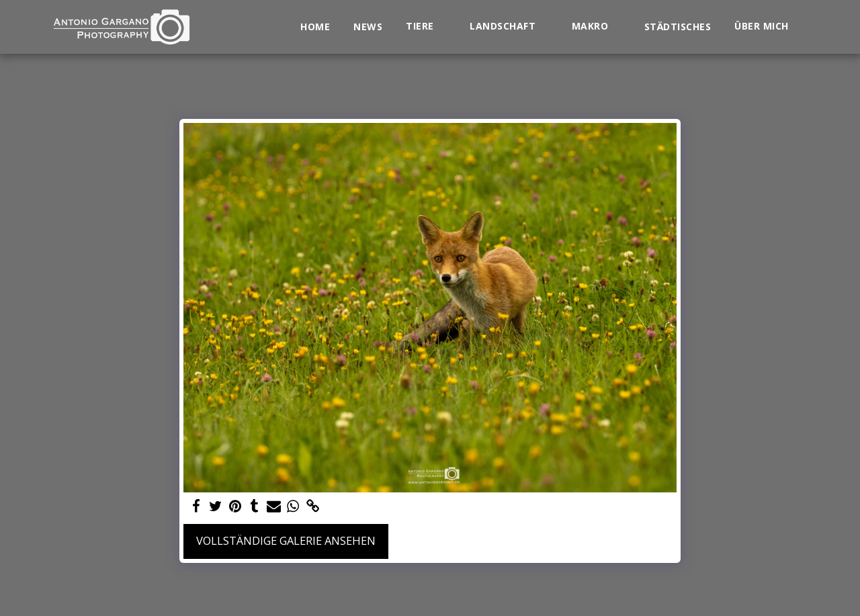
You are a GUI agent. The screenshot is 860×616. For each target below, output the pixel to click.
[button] (426, 27)
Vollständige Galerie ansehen (286, 540)
